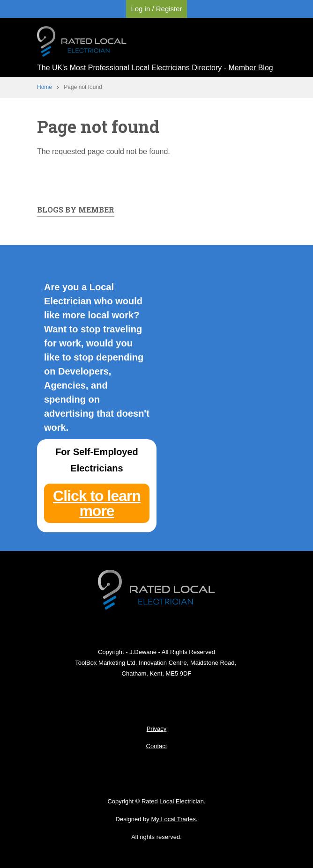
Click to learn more (97, 503)
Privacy (157, 729)
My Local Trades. (174, 819)
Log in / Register (156, 9)
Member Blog (251, 68)
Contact (157, 746)
